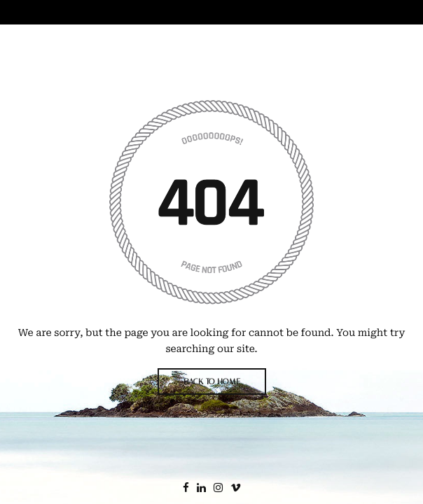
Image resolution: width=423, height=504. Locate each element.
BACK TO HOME (212, 381)
